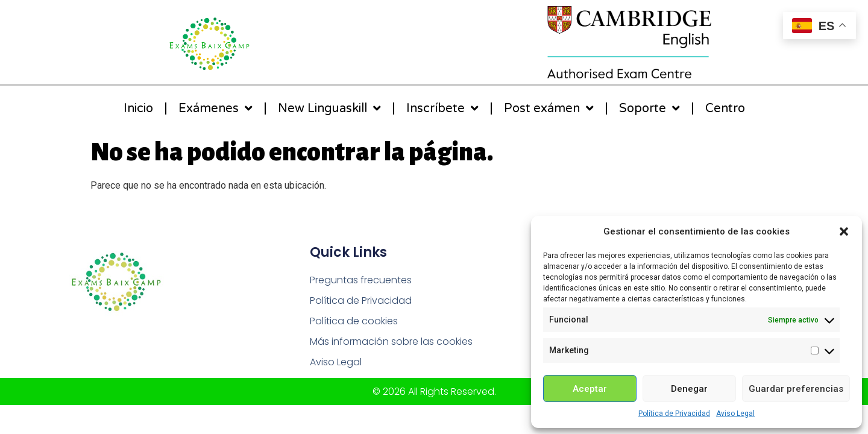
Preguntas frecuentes (361, 280)
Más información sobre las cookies (391, 341)
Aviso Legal (735, 414)
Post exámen (549, 108)
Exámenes (215, 108)
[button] (844, 231)
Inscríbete (442, 108)
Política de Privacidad (674, 414)
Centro (725, 108)
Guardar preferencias (796, 389)
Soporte (649, 108)
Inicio (138, 108)
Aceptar (590, 389)
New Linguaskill (329, 108)
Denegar (689, 389)
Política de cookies (354, 321)
